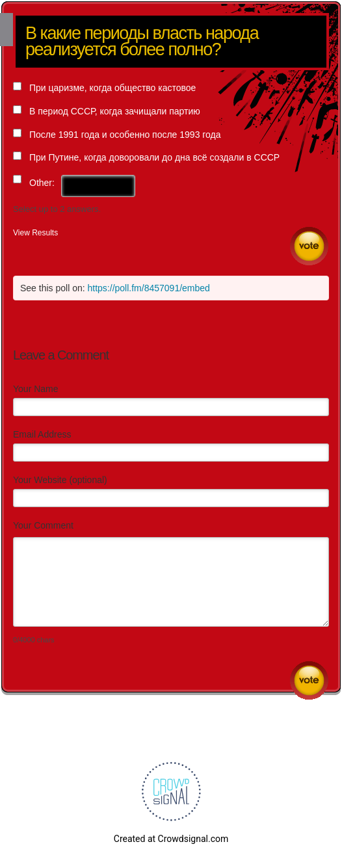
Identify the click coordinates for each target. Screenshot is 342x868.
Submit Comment (309, 680)
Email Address (42, 434)
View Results (35, 233)
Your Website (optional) (60, 480)
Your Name (36, 389)
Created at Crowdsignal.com (171, 839)
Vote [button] (309, 246)
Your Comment (43, 525)
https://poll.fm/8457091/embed (149, 288)
